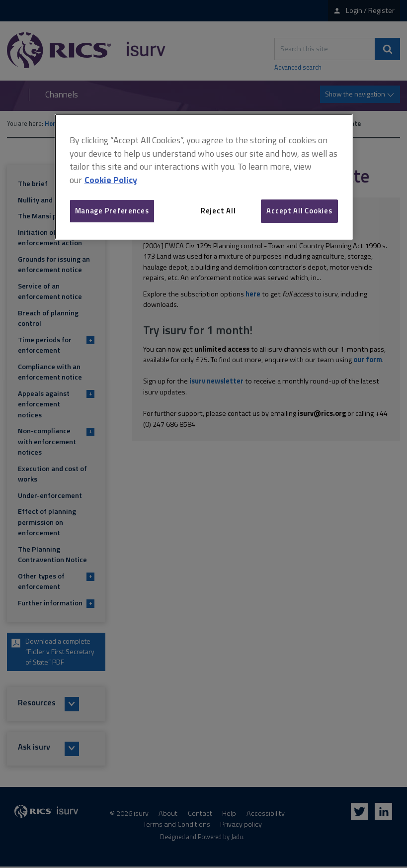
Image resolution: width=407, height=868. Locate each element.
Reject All (218, 211)
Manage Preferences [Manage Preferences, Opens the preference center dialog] (112, 211)
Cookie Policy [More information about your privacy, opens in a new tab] (111, 180)
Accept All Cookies (299, 211)
